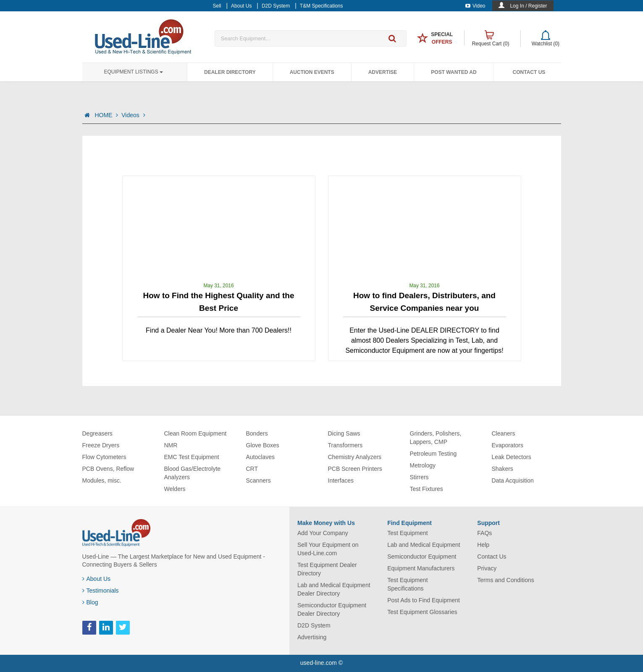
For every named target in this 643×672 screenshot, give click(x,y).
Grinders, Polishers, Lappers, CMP (436, 438)
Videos (133, 115)
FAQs (484, 533)
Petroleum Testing (433, 454)
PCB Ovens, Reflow (108, 469)
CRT (252, 469)
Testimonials (101, 591)
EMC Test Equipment (192, 457)
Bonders (257, 433)
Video (475, 6)
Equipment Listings (134, 72)
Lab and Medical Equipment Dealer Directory (334, 589)
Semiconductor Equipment (422, 556)
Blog (90, 602)
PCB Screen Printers (355, 469)
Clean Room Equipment (196, 433)
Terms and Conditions (505, 580)
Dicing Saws (344, 433)
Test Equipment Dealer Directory (327, 569)
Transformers (345, 445)
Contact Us (529, 72)
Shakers (503, 469)
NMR (171, 445)
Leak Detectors (512, 457)
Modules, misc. (102, 480)
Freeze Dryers (101, 445)
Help (483, 545)
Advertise (383, 72)
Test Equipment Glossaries (422, 612)
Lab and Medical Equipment (424, 545)
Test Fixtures (426, 489)
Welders (175, 489)
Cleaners (504, 433)
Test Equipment (408, 533)
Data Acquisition (513, 480)
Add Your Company (323, 533)
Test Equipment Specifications (408, 584)
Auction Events (312, 72)
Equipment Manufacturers (421, 568)
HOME (106, 115)
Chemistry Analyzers (355, 457)
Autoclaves (260, 457)
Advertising (312, 637)
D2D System (314, 625)
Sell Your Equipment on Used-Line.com (328, 549)
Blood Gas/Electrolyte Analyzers (193, 473)
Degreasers (97, 433)
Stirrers (419, 477)
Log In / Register (528, 6)
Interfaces (341, 480)
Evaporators (508, 445)
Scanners (259, 480)
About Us (97, 579)
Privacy (487, 568)
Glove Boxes (263, 445)
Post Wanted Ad (454, 72)
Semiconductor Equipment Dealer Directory (332, 609)
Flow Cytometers (104, 457)
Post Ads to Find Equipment (424, 600)
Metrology (423, 465)
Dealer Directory (230, 72)
